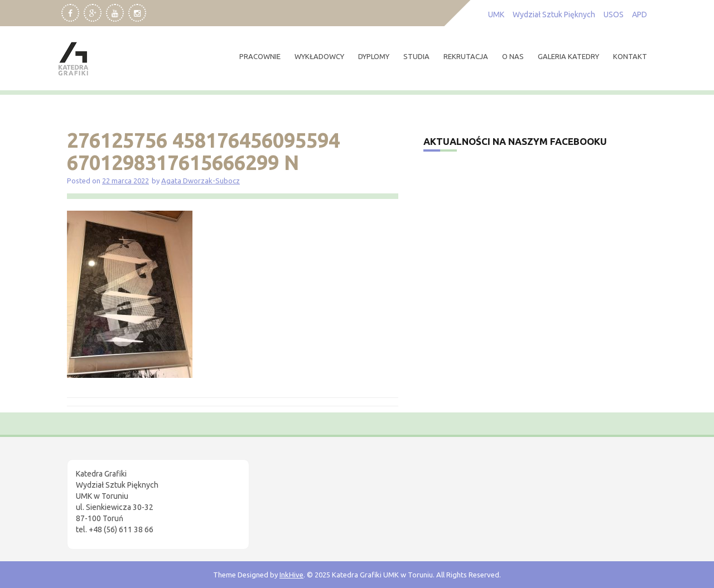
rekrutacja (466, 56)
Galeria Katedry (568, 56)
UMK (496, 14)
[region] (145, 494)
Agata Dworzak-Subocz (201, 181)
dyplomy (374, 56)
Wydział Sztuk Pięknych (554, 14)
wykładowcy (319, 56)
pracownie (260, 56)
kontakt (630, 56)
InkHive (291, 575)
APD (640, 14)
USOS (614, 14)
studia (416, 56)
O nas (513, 56)
